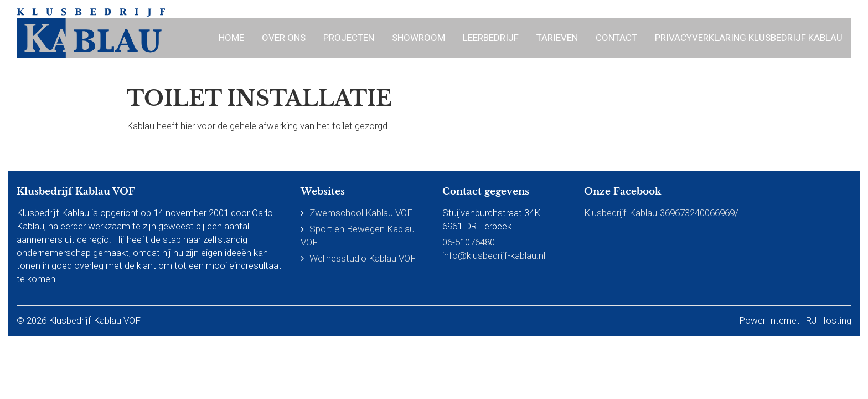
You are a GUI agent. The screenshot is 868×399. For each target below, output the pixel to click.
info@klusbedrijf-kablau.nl (494, 255)
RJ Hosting (829, 320)
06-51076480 (469, 242)
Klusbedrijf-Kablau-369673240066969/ (661, 213)
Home (231, 38)
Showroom (418, 38)
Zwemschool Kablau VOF (361, 213)
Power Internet (769, 320)
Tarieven (557, 38)
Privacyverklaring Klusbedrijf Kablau (749, 38)
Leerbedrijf (491, 38)
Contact (616, 38)
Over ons (284, 38)
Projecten (349, 38)
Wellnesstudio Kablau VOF (363, 258)
